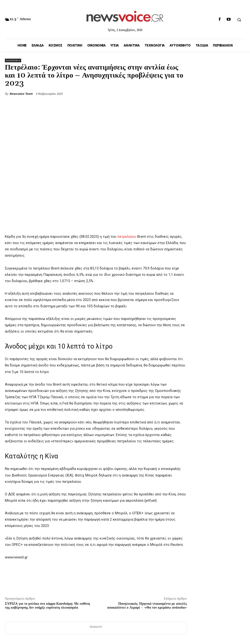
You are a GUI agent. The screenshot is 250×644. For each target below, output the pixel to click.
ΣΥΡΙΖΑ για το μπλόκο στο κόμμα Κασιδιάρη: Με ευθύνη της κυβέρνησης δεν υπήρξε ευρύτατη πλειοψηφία (47, 606)
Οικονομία (13, 60)
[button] (239, 20)
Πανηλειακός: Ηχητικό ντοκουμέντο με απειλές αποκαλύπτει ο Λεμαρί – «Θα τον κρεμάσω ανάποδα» (147, 606)
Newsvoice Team (21, 94)
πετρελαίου (127, 237)
